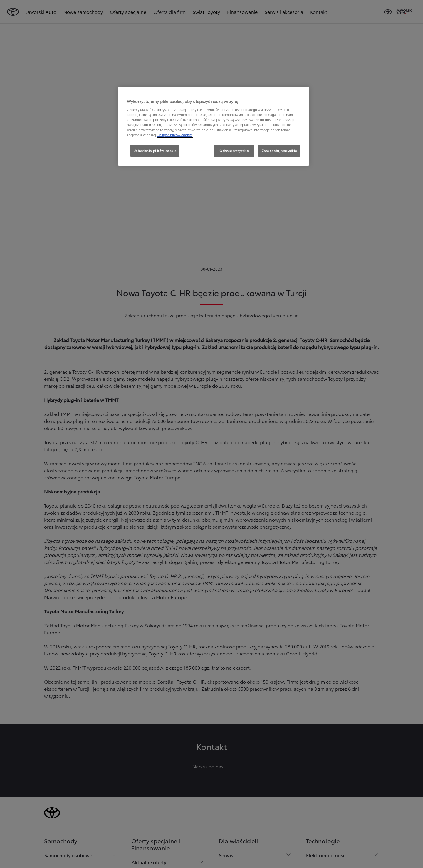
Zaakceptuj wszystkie (279, 151)
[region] (214, 126)
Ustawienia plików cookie (155, 151)
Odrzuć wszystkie (234, 151)
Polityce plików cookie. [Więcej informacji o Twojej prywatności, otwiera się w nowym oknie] (175, 135)
